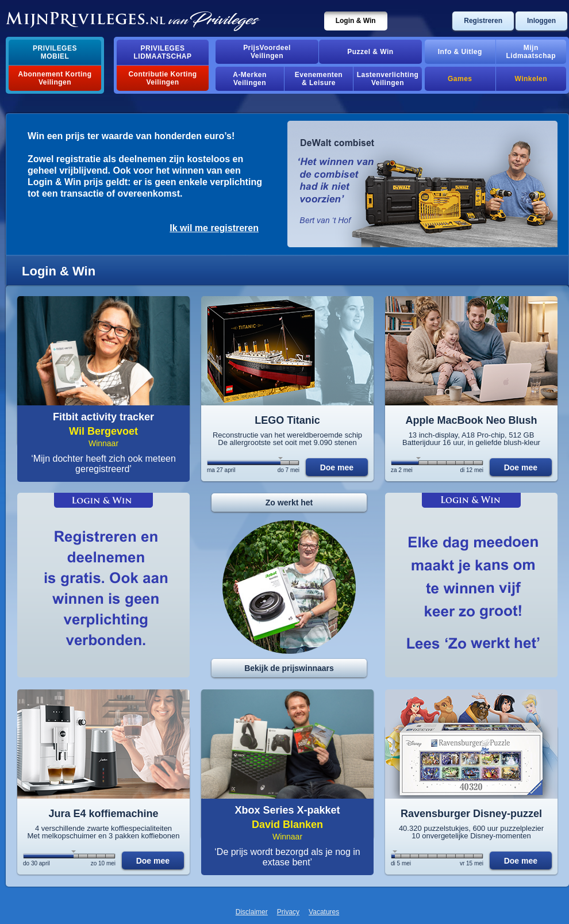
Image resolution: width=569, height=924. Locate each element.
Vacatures (324, 912)
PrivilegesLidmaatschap (163, 52)
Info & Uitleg (460, 52)
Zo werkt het (289, 503)
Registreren (483, 21)
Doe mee (337, 467)
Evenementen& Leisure (319, 79)
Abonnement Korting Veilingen (55, 78)
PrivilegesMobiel (55, 52)
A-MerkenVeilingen (250, 79)
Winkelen (531, 79)
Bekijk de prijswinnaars (289, 668)
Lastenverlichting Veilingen (388, 79)
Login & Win (356, 21)
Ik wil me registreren (214, 228)
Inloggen (541, 21)
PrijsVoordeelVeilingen (267, 52)
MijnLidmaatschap (531, 52)
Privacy (288, 912)
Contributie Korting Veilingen (162, 78)
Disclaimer (252, 912)
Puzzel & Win (370, 52)
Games (460, 79)
